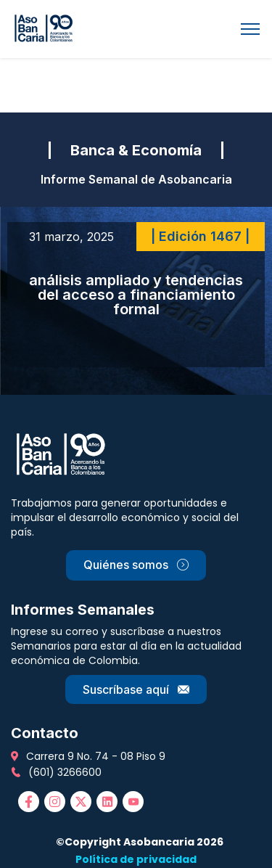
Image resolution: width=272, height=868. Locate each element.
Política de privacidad (136, 859)
